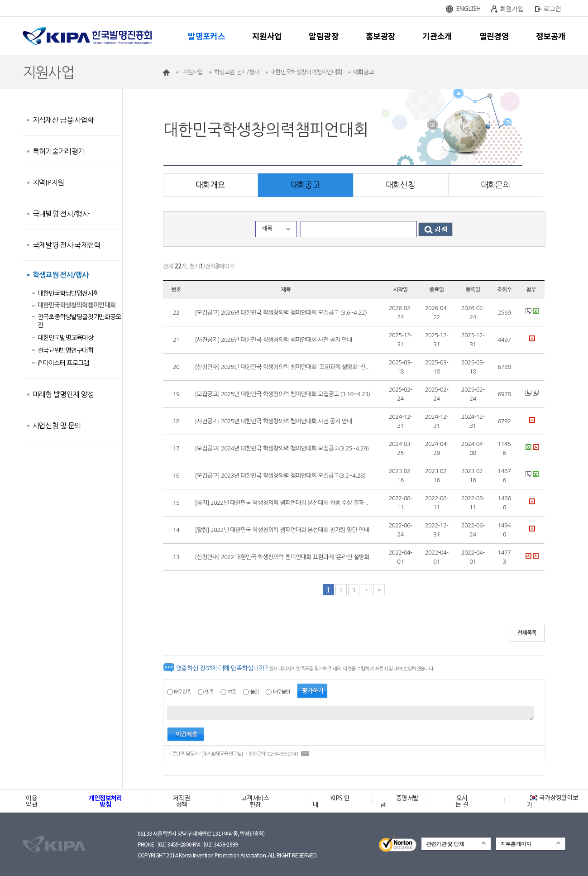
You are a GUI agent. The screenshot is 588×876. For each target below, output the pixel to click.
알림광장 (323, 36)
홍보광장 (380, 36)
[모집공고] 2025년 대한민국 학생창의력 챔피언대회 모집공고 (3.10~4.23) (283, 394)
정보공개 (551, 36)
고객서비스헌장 (255, 801)
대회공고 (305, 185)
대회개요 (210, 185)
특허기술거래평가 (59, 151)
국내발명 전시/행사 (61, 214)
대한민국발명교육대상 (66, 338)
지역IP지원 (48, 182)
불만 (255, 692)
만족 (209, 692)
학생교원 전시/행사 (61, 275)
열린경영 (494, 36)
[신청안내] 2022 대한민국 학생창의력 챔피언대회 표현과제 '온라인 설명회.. (284, 557)
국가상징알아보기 (552, 801)
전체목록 (527, 633)
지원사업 (267, 36)
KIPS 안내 (331, 801)
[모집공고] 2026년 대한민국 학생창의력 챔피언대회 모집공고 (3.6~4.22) (281, 313)
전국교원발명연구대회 (66, 350)
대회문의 (495, 185)
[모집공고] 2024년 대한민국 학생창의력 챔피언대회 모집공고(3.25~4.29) (282, 448)
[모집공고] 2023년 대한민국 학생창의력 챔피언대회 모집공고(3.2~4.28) (280, 476)
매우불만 (281, 692)
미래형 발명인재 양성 (63, 394)
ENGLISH (468, 8)
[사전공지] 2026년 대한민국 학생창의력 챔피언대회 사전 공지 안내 (274, 340)
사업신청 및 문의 (57, 426)
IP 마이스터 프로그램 (63, 363)
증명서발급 (399, 801)
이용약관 (31, 801)
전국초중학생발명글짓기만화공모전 (79, 321)
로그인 (552, 8)
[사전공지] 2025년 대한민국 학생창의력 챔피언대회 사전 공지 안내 (274, 421)
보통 (232, 692)
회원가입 (512, 8)
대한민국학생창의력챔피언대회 (77, 305)
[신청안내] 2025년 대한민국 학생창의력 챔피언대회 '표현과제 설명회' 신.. (282, 367)
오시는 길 (462, 801)
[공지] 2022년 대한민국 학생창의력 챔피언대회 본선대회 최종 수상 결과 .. (282, 503)
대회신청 (400, 185)
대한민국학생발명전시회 (68, 293)
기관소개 (437, 36)
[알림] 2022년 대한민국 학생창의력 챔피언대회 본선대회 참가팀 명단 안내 (282, 530)
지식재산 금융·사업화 (63, 120)
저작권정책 (181, 801)
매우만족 (182, 692)
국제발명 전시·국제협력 (67, 245)
